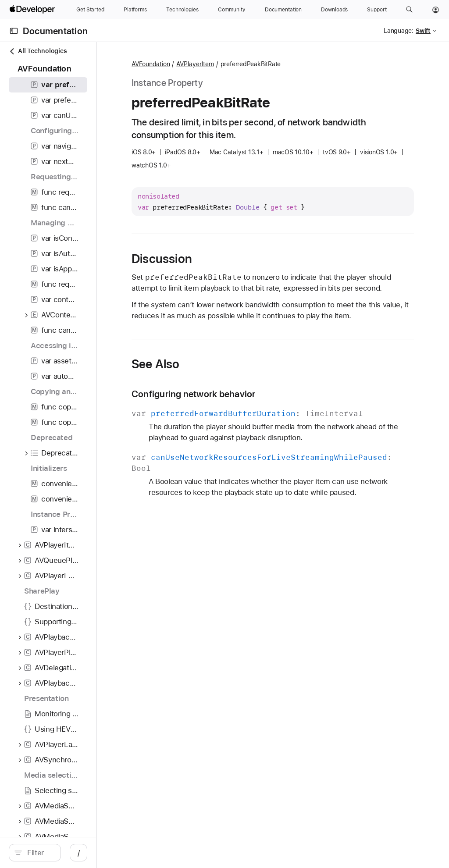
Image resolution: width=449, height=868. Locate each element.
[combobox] (79, 853)
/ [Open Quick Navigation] (158, 853)
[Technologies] (182, 10)
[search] (74, 853)
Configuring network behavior (272, 416)
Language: (399, 31)
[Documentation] (283, 10)
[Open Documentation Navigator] (14, 31)
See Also (235, 386)
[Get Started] (90, 10)
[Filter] (79, 853)
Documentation (55, 31)
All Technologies (38, 51)
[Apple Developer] (33, 10)
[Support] (377, 10)
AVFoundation (230, 64)
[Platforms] (135, 10)
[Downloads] (334, 10)
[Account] (436, 10)
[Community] (232, 10)
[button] (409, 10)
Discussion (241, 259)
